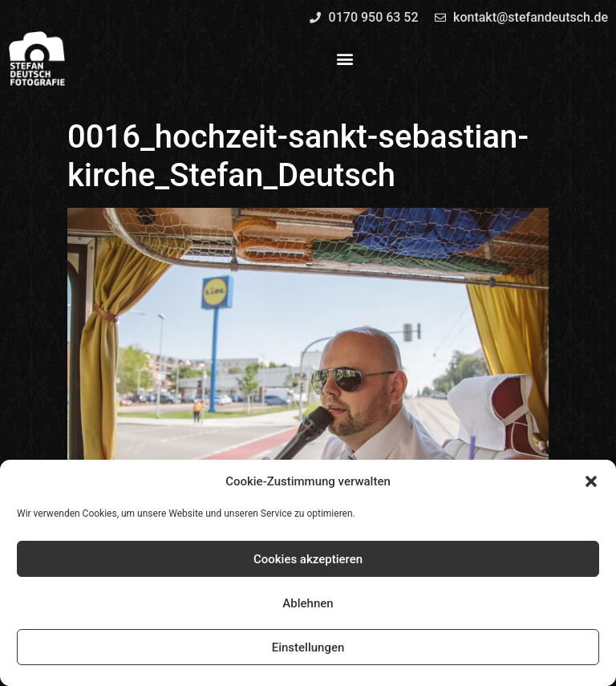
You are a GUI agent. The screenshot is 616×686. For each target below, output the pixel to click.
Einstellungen (308, 647)
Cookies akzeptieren (308, 559)
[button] (591, 481)
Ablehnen (308, 603)
